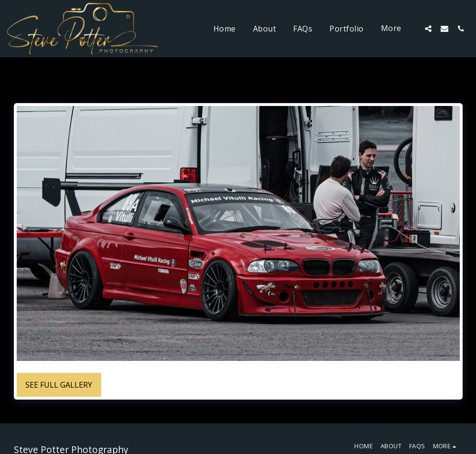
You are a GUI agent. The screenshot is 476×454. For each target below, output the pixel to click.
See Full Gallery (59, 385)
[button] (428, 28)
